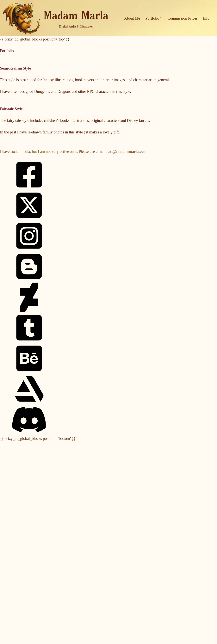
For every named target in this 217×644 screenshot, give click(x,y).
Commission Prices (183, 18)
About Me (132, 18)
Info (206, 18)
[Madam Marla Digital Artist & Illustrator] (56, 18)
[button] (161, 18)
